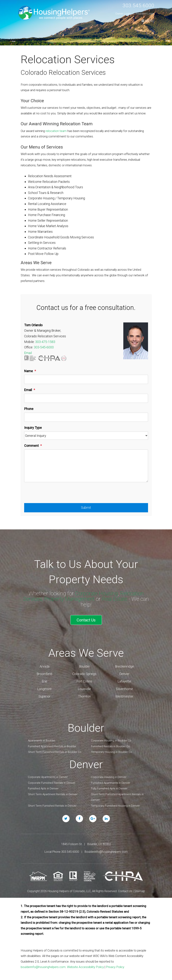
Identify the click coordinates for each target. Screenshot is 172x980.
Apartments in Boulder (42, 740)
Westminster (124, 695)
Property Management (70, 599)
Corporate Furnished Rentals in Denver (52, 782)
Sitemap (140, 890)
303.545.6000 (137, 5)
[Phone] (86, 417)
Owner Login (123, 14)
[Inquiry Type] (86, 436)
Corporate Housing (96, 593)
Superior (44, 695)
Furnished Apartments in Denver (111, 782)
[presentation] (52, 494)
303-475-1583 (45, 342)
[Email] (86, 398)
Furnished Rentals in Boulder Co (110, 745)
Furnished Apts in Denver (43, 788)
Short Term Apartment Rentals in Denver (53, 793)
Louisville (84, 688)
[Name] (86, 379)
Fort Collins (84, 681)
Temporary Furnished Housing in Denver (115, 805)
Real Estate (116, 599)
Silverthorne (124, 688)
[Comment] (86, 466)
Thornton (84, 695)
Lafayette (124, 681)
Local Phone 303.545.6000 (62, 851)
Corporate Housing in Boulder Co (111, 740)
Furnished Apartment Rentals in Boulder (52, 745)
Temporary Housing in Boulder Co (112, 751)
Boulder (84, 665)
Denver (124, 673)
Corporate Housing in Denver (109, 776)
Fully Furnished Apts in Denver (109, 788)
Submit (86, 508)
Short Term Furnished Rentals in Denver (52, 805)
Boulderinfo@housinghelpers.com (106, 851)
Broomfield (44, 673)
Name (29, 371)
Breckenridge (124, 665)
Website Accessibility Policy (85, 966)
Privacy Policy (115, 966)
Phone (29, 409)
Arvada (44, 665)
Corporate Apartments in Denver (48, 776)
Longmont (44, 688)
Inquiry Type (33, 428)
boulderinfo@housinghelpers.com (43, 966)
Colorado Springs (84, 673)
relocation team (56, 131)
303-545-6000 (44, 347)
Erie (44, 681)
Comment (31, 446)
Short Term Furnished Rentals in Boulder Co (55, 751)
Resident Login (145, 14)
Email (28, 353)
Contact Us (86, 620)
